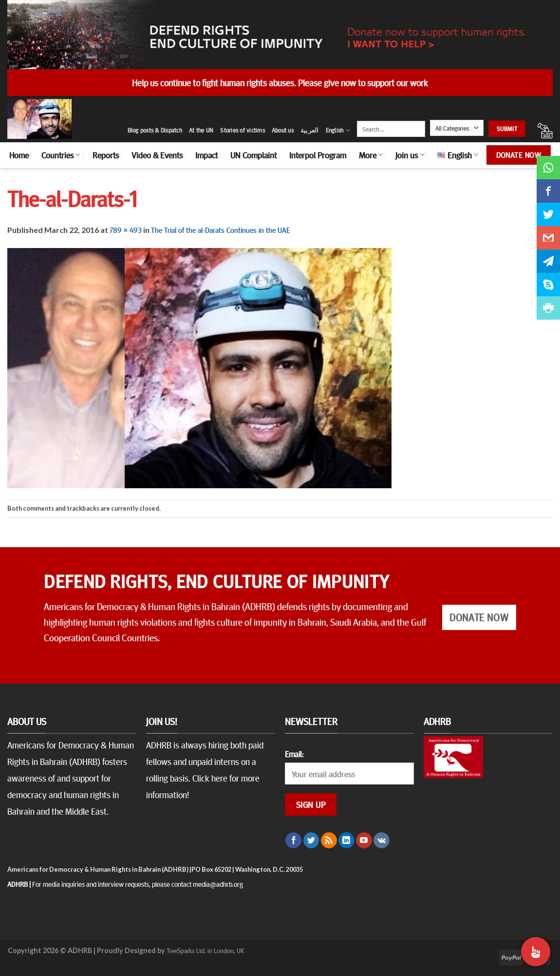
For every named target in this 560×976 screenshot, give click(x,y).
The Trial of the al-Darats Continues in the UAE (221, 230)
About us (283, 130)
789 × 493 (126, 230)
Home (19, 155)
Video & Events (157, 155)
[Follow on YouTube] (364, 841)
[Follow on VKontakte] (382, 841)
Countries (61, 155)
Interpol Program (318, 155)
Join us (410, 155)
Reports (106, 155)
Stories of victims (243, 130)
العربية (310, 130)
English (338, 130)
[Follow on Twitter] (311, 841)
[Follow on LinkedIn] (346, 841)
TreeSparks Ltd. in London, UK (205, 950)
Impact (206, 155)
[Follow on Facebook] (293, 841)
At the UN (201, 130)
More (371, 155)
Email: (294, 754)
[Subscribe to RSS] (329, 841)
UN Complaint (253, 155)
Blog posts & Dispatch (155, 130)
